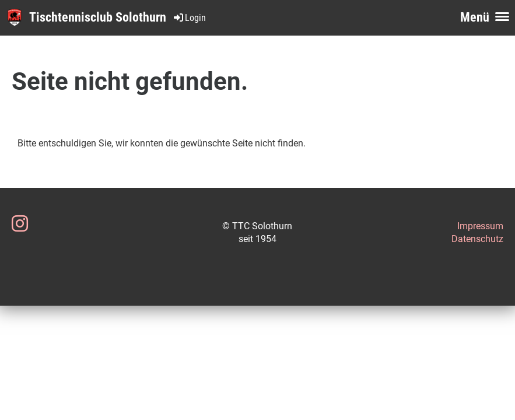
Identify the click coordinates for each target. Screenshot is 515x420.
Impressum (480, 226)
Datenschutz (477, 239)
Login (189, 18)
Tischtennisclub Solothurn (98, 17)
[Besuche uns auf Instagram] (20, 224)
